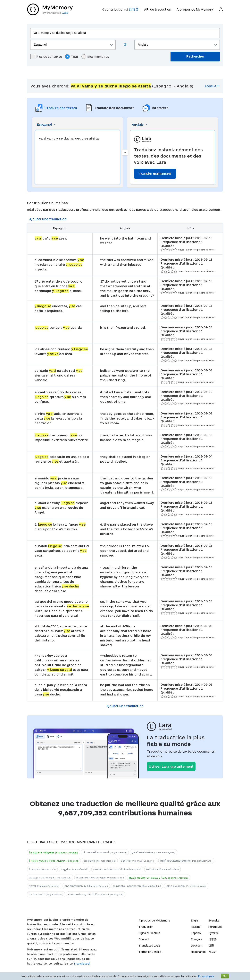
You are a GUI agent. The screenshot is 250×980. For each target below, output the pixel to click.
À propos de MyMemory (195, 9)
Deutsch (197, 945)
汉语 (211, 945)
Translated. (82, 963)
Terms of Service (150, 952)
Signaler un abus (149, 933)
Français (196, 939)
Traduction (146, 927)
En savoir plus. (206, 976)
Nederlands (198, 952)
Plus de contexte (46, 57)
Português (215, 927)
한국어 (212, 952)
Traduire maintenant (155, 174)
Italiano (196, 927)
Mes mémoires (95, 57)
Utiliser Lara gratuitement (171, 766)
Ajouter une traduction (48, 219)
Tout (72, 57)
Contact (144, 939)
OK (225, 976)
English (196, 920)
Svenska (214, 920)
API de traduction (157, 9)
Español (196, 933)
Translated (150, 945)
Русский (213, 933)
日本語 (212, 939)
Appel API (212, 86)
